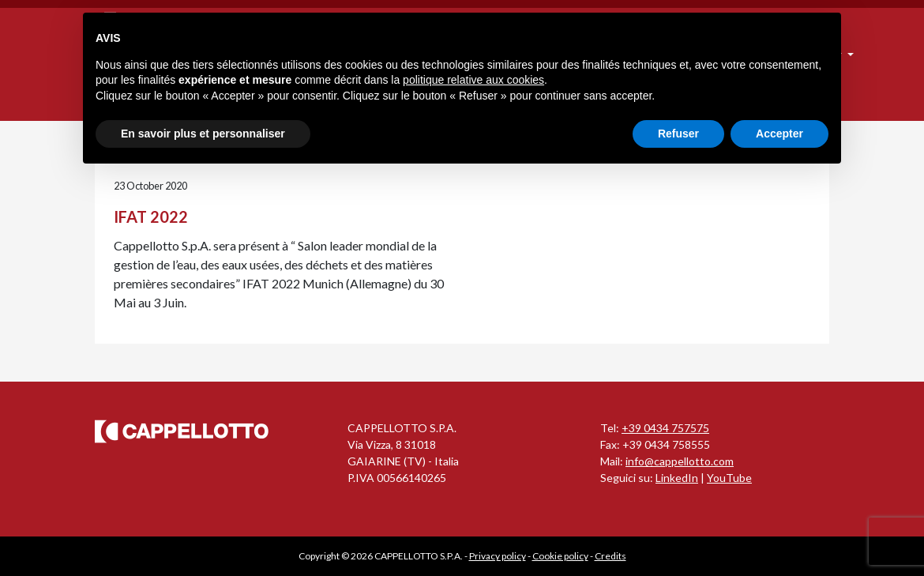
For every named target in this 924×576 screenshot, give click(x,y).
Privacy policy (498, 556)
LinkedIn (677, 478)
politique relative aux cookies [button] (473, 80)
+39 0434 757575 (665, 428)
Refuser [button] (678, 134)
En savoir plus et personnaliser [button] (203, 134)
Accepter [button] (779, 134)
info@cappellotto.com (680, 461)
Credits (610, 556)
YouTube (729, 478)
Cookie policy (560, 556)
